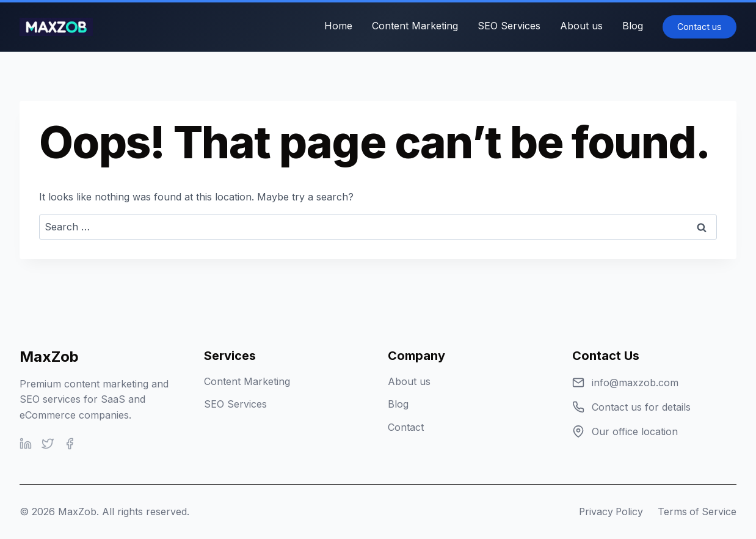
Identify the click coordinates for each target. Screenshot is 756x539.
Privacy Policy (609, 512)
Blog (633, 26)
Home (338, 26)
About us (581, 26)
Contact (406, 427)
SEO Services (509, 26)
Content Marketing (415, 26)
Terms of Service (696, 512)
